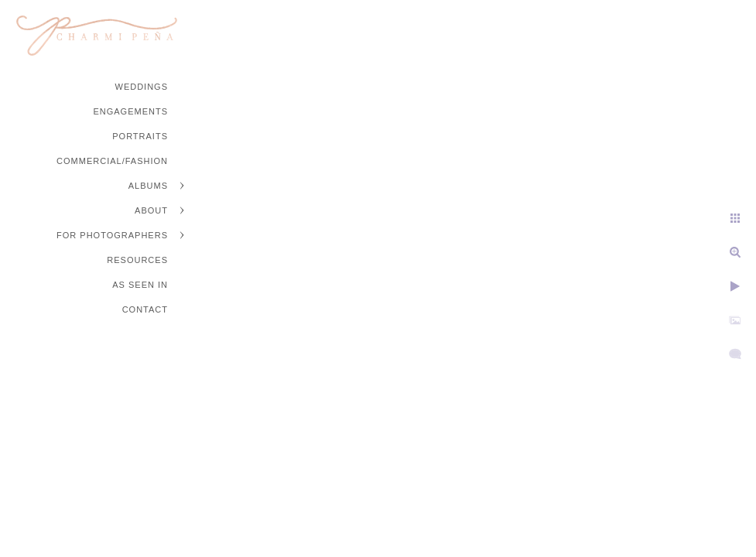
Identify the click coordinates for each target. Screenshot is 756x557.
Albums (148, 186)
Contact (145, 309)
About (151, 210)
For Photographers (112, 235)
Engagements (130, 111)
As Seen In (140, 285)
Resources (137, 260)
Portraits (140, 136)
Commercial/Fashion (112, 161)
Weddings (142, 87)
